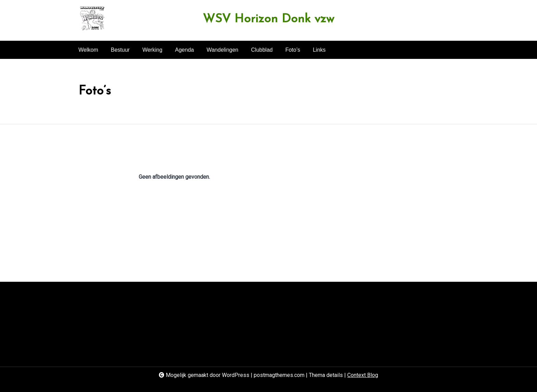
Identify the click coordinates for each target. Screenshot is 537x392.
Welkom (88, 50)
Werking (152, 50)
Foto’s (293, 50)
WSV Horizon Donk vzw (268, 19)
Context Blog (363, 375)
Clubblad (262, 50)
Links (319, 50)
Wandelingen (222, 50)
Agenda (184, 50)
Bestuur (120, 50)
